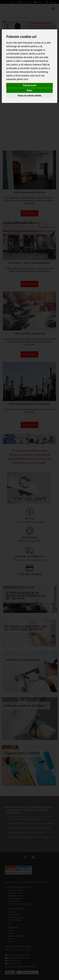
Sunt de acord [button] (29, 85)
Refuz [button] (29, 90)
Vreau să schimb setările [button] (29, 96)
